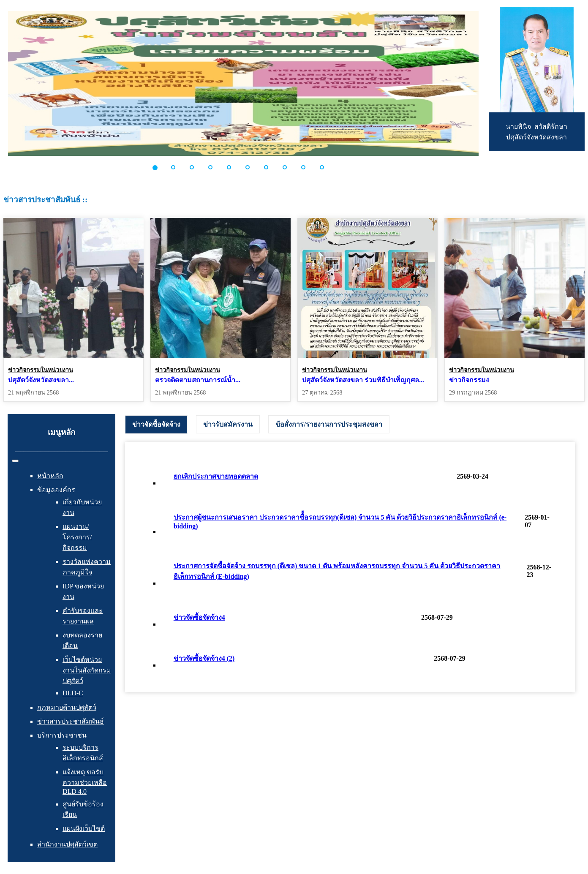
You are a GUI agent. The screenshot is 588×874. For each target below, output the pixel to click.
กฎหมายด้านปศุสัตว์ (67, 707)
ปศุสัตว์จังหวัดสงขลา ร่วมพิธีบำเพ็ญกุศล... (363, 380)
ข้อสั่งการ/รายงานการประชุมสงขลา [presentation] (329, 424)
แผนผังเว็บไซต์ (84, 829)
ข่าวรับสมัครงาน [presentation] (228, 424)
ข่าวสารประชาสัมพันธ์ (71, 721)
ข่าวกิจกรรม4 (469, 380)
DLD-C (73, 693)
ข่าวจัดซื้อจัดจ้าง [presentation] (156, 424)
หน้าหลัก (50, 476)
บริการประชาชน (62, 735)
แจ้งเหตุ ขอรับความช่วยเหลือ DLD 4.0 (85, 782)
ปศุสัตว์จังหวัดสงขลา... (41, 380)
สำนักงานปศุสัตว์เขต (67, 844)
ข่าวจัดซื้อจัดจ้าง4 (199, 617)
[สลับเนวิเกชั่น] (15, 461)
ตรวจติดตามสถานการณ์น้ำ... (198, 380)
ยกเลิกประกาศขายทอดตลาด (216, 476)
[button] (160, 167)
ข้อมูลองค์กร (56, 490)
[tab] (156, 425)
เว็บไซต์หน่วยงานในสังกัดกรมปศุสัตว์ (87, 670)
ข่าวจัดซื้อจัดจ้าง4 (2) (204, 658)
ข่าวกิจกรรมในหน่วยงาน (41, 370)
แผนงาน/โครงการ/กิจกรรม (77, 537)
